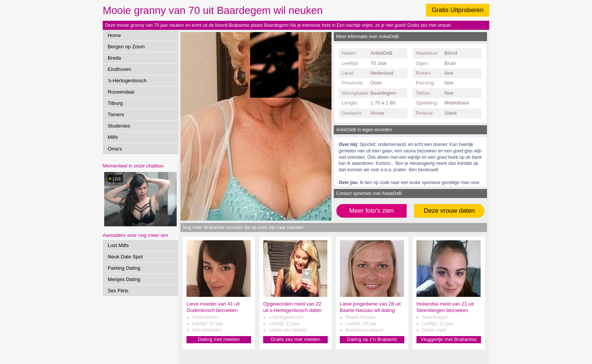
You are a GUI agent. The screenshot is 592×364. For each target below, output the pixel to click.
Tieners (116, 114)
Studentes (119, 126)
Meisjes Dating (124, 279)
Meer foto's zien (372, 211)
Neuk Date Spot (125, 257)
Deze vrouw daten (449, 211)
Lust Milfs (118, 245)
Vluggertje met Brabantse (449, 339)
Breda (114, 58)
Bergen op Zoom (126, 47)
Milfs (113, 137)
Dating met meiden (219, 339)
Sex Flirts (118, 291)
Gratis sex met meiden (296, 339)
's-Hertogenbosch (127, 81)
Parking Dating (124, 268)
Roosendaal (121, 92)
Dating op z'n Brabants (372, 339)
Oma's (115, 149)
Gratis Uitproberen (457, 10)
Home (114, 35)
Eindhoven (119, 69)
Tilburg (115, 103)
